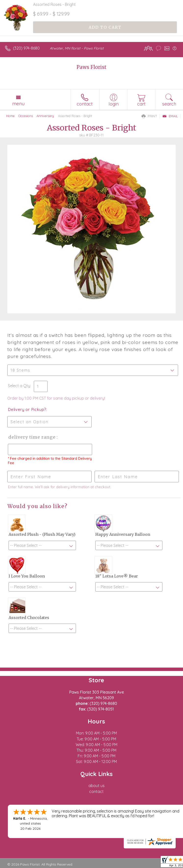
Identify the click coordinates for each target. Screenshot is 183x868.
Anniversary (45, 116)
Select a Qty (19, 386)
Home (10, 116)
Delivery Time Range (32, 437)
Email (170, 116)
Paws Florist (91, 67)
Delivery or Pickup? (27, 409)
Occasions (26, 116)
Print (149, 116)
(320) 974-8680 (26, 48)
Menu (18, 104)
